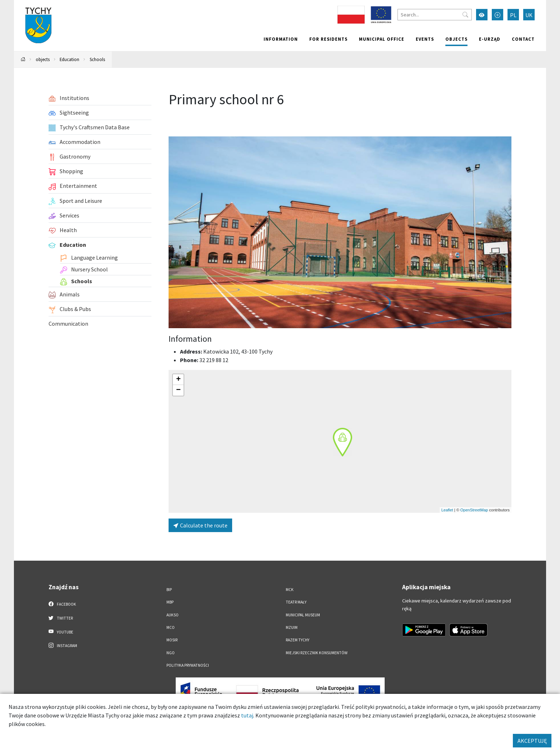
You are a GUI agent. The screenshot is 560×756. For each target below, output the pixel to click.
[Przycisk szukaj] (465, 15)
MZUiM (292, 627)
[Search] (435, 15)
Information (281, 39)
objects (456, 39)
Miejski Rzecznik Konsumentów (317, 653)
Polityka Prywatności (188, 665)
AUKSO (172, 615)
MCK (290, 590)
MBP (170, 602)
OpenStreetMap (474, 510)
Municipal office (382, 39)
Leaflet (447, 510)
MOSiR (172, 640)
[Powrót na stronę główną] (23, 59)
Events (425, 39)
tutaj (247, 715)
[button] (342, 442)
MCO (171, 627)
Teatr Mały (296, 602)
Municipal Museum (303, 615)
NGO (171, 653)
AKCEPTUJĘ (532, 741)
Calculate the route (200, 525)
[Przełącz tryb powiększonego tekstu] (497, 15)
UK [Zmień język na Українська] (529, 15)
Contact (523, 39)
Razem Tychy (297, 640)
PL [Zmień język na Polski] (513, 15)
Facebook (62, 604)
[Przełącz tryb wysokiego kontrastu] (482, 15)
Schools (97, 59)
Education (69, 59)
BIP (169, 590)
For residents (328, 39)
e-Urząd (490, 39)
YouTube (61, 632)
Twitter (61, 618)
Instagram (63, 645)
